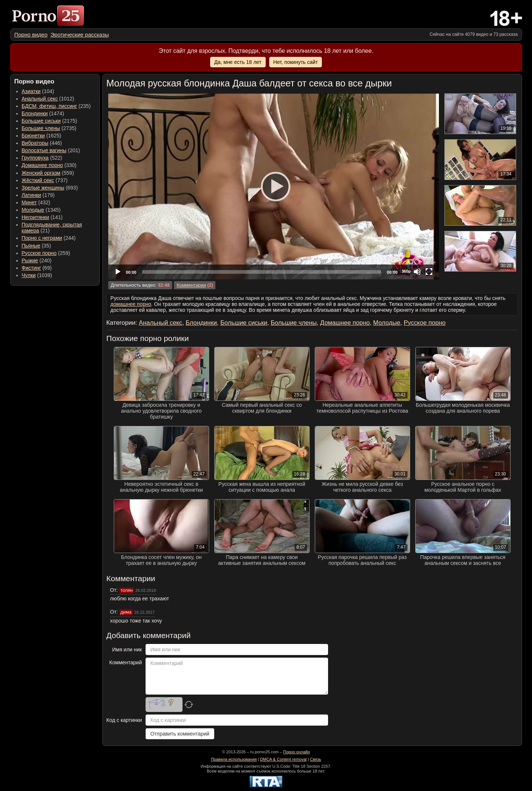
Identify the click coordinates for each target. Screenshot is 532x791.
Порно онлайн (296, 752)
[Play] (273, 186)
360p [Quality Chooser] (406, 271)
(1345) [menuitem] (41, 210)
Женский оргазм (41, 173)
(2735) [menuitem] (49, 128)
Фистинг (32, 268)
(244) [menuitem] (49, 238)
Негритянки (35, 217)
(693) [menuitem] (50, 188)
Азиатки (31, 91)
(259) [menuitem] (46, 253)
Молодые (33, 210)
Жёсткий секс (38, 180)
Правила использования (234, 759)
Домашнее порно (42, 165)
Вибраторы (35, 143)
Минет (29, 202)
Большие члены (41, 128)
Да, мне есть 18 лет (238, 62)
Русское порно (39, 253)
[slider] (262, 272)
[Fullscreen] (429, 272)
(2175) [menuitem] (50, 121)
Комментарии (191, 285)
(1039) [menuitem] (37, 275)
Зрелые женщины (43, 188)
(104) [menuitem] (38, 91)
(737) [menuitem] (45, 180)
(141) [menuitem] (42, 217)
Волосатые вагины (44, 150)
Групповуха (35, 158)
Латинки (32, 195)
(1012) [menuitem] (48, 99)
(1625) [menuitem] (42, 136)
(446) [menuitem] (42, 143)
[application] (274, 186)
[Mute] (417, 272)
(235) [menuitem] (56, 106)
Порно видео (31, 35)
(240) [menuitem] (37, 260)
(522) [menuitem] (42, 158)
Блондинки (35, 113)
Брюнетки (33, 136)
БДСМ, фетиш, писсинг (50, 106)
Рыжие (30, 260)
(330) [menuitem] (49, 165)
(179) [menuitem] (38, 195)
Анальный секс (40, 99)
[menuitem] (31, 35)
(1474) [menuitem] (43, 113)
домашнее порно (131, 304)
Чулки (29, 275)
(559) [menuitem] (48, 173)
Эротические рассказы (80, 35)
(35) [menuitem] (36, 246)
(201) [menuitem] (51, 150)
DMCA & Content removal (283, 759)
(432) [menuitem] (36, 202)
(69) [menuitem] (37, 268)
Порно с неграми (42, 238)
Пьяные (31, 246)
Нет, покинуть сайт (296, 62)
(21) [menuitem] (52, 228)
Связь (316, 759)
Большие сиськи (41, 121)
